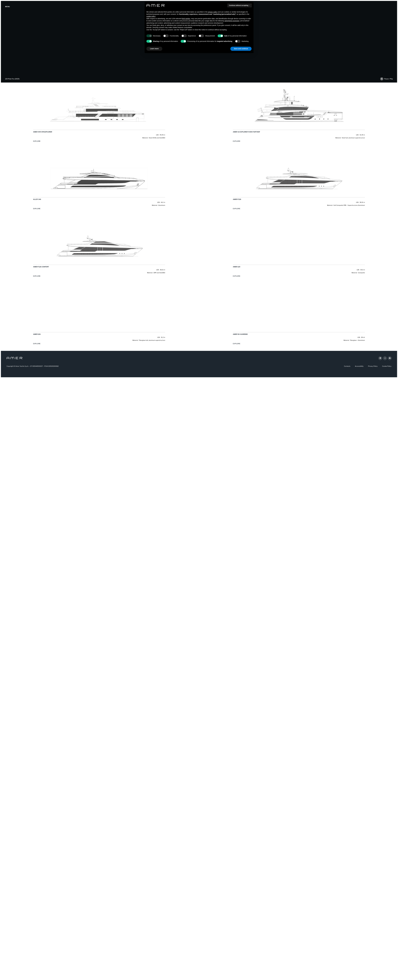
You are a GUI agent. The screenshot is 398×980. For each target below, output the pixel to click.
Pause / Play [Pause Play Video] (389, 79)
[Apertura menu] (7, 7)
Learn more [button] (154, 49)
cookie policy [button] (151, 16)
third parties (186, 19)
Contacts (347, 366)
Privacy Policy (373, 366)
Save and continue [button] (241, 49)
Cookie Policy (387, 366)
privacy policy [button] (213, 12)
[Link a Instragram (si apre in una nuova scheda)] (385, 358)
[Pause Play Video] (382, 79)
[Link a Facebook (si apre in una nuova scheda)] (390, 358)
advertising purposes (232, 21)
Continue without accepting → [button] (239, 5)
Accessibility (359, 366)
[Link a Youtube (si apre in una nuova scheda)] (380, 358)
